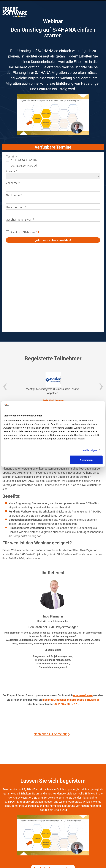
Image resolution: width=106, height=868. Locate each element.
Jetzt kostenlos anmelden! (53, 787)
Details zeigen (89, 450)
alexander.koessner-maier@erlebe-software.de (71, 618)
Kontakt (60, 820)
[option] (53, 306)
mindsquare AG (61, 828)
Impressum (48, 820)
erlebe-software (83, 614)
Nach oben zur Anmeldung (53, 653)
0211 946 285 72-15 (67, 623)
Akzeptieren (86, 460)
